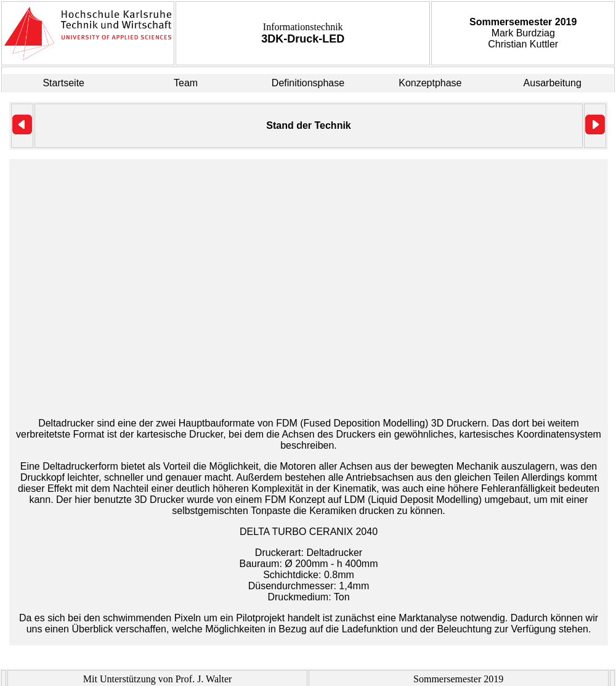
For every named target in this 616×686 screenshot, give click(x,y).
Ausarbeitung (553, 83)
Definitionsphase (308, 83)
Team (186, 83)
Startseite (63, 83)
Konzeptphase (430, 83)
